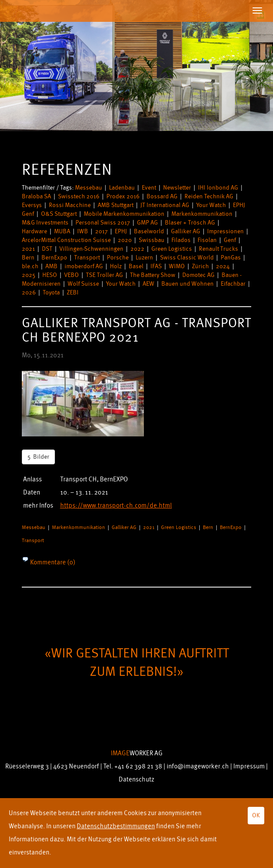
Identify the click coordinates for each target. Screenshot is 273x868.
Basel (136, 266)
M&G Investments (45, 223)
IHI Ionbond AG (218, 188)
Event (149, 188)
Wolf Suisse (83, 284)
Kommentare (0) (52, 562)
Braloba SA (36, 196)
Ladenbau (122, 188)
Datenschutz (136, 780)
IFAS (156, 266)
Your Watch (211, 205)
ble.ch (30, 266)
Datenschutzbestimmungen (116, 826)
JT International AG (165, 205)
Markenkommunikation (202, 214)
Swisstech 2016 (79, 196)
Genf (230, 240)
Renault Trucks (218, 249)
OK (256, 815)
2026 (29, 292)
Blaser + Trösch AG (190, 223)
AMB (51, 266)
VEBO (72, 275)
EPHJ (121, 231)
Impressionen (225, 231)
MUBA (62, 231)
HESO (50, 275)
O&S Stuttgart (59, 214)
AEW (148, 284)
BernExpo (54, 258)
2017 (101, 231)
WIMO (177, 266)
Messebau (89, 188)
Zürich (200, 266)
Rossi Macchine (70, 205)
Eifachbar (233, 284)
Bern (28, 258)
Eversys (32, 205)
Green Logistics (172, 249)
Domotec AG (198, 275)
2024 (223, 266)
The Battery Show (153, 275)
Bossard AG (162, 196)
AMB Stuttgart (116, 205)
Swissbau (152, 240)
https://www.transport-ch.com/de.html (116, 506)
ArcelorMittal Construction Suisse (66, 240)
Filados (181, 240)
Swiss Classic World (187, 258)
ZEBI (73, 292)
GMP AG (147, 223)
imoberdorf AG (84, 266)
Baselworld (149, 231)
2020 (125, 240)
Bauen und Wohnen (188, 284)
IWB (83, 231)
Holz (116, 266)
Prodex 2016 (123, 196)
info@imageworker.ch (198, 766)
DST (47, 249)
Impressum (249, 766)
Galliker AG (186, 231)
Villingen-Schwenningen (91, 249)
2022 (137, 249)
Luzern (144, 258)
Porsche (118, 258)
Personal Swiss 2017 (103, 223)
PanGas (231, 258)
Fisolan (207, 240)
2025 (29, 275)
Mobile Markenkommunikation (124, 214)
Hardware (34, 231)
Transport (87, 258)
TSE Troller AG (104, 275)
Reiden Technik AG (209, 196)
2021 (28, 249)
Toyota (51, 292)
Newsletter (177, 188)
